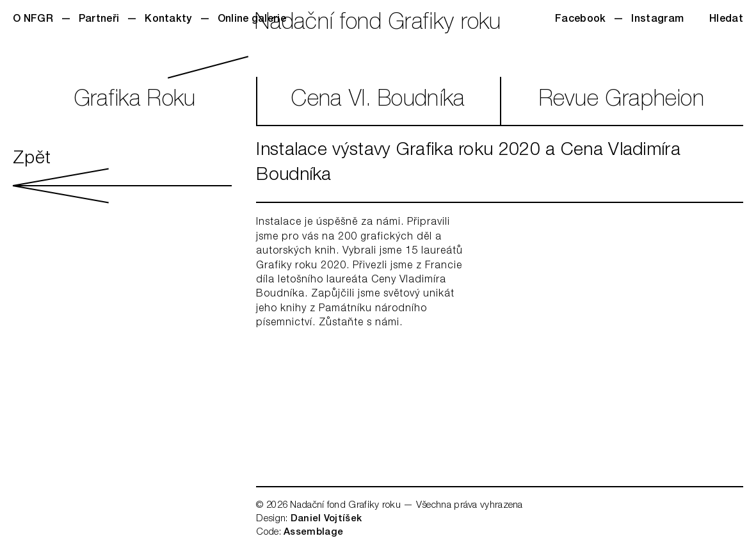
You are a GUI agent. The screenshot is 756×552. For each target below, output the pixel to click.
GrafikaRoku (135, 101)
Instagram (657, 20)
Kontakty (168, 20)
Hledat (726, 20)
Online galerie (252, 20)
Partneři (99, 20)
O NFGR (33, 20)
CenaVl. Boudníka (378, 101)
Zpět (122, 177)
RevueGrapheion (622, 101)
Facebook (580, 20)
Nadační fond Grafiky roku (378, 24)
